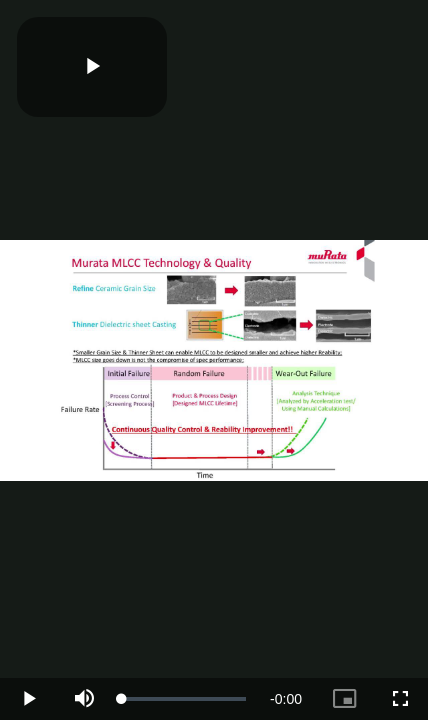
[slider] (184, 699)
